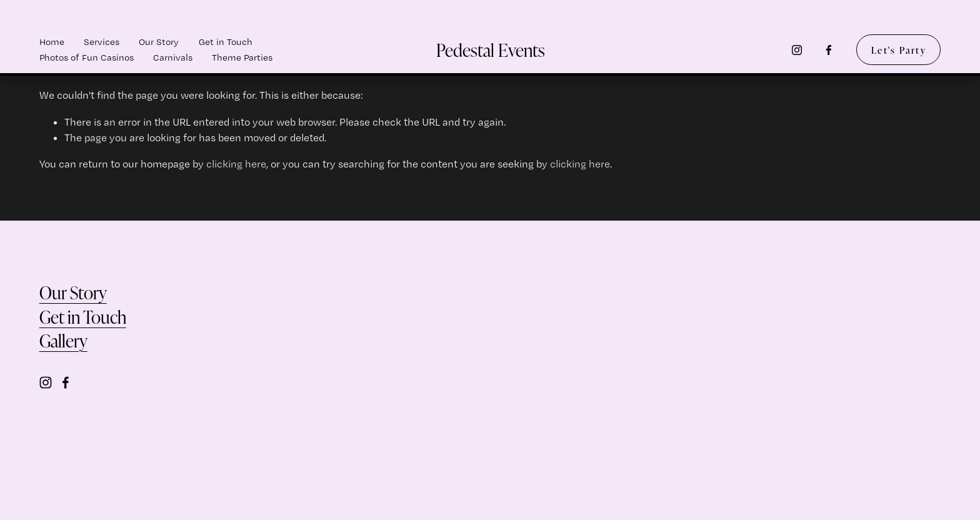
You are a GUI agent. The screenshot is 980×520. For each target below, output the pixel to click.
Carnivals (173, 57)
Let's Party (899, 50)
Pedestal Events (491, 50)
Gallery (63, 340)
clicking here (236, 164)
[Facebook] (829, 50)
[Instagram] (797, 50)
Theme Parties (242, 57)
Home (52, 42)
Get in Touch (226, 42)
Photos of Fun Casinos (87, 57)
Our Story (159, 42)
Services (102, 42)
